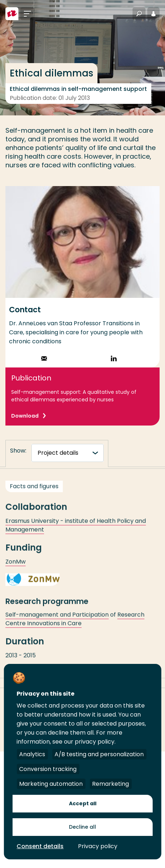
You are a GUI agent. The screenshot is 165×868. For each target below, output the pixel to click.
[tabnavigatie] (68, 453)
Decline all (82, 827)
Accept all (83, 803)
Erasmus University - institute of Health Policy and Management (76, 530)
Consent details (40, 846)
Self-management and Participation (57, 619)
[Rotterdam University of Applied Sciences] (12, 14)
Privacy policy (98, 846)
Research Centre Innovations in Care (75, 623)
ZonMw (16, 566)
